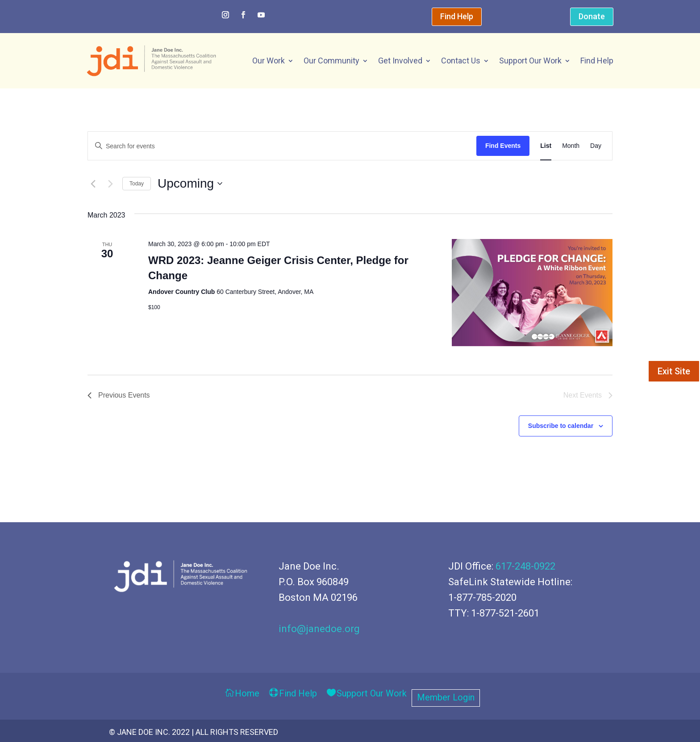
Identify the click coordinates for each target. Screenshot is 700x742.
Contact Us (461, 61)
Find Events (503, 146)
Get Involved (400, 61)
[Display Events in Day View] (596, 146)
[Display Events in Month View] (571, 146)
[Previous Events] (93, 184)
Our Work (269, 61)
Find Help (457, 16)
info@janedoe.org (319, 629)
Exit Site (674, 371)
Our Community (331, 61)
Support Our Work (530, 61)
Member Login (446, 698)
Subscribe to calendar (561, 426)
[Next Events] (110, 184)
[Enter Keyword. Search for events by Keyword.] (282, 146)
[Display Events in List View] (546, 146)
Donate (592, 16)
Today (137, 184)
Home (247, 694)
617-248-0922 (525, 566)
